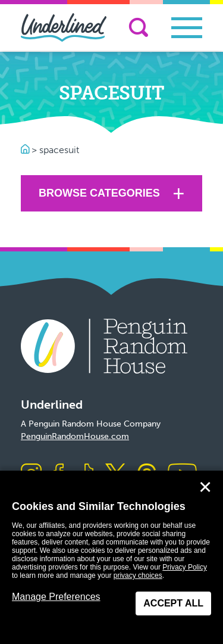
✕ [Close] (205, 487)
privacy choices (138, 575)
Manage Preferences (56, 597)
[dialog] (111, 557)
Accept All (173, 603)
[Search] (139, 27)
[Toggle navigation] (187, 28)
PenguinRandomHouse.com (75, 436)
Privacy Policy (185, 567)
